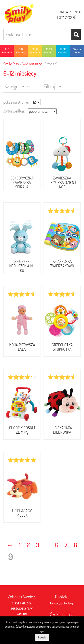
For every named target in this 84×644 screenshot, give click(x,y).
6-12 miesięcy (32, 64)
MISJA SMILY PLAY (22, 609)
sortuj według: (14, 111)
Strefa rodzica (69, 12)
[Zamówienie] (42, 111)
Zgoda (42, 637)
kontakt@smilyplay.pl (62, 603)
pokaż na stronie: (16, 102)
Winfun (22, 614)
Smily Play (11, 64)
